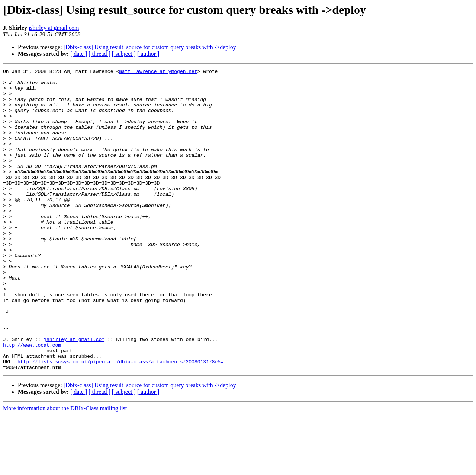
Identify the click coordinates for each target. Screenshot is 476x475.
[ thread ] (99, 54)
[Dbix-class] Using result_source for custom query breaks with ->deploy (150, 47)
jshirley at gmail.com (54, 28)
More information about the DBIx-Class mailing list (65, 468)
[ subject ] (124, 54)
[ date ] (79, 54)
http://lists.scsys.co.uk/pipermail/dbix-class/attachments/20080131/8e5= (120, 421)
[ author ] (148, 54)
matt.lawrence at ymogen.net (158, 72)
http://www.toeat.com (32, 401)
